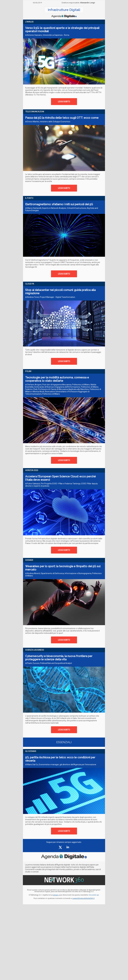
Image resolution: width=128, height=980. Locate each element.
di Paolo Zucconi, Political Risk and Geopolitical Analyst (49, 663)
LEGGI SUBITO (64, 102)
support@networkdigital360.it (83, 898)
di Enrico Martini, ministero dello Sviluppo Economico (48, 122)
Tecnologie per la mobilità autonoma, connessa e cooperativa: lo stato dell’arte (57, 379)
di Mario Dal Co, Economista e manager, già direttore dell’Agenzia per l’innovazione (61, 765)
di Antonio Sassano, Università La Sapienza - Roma (47, 35)
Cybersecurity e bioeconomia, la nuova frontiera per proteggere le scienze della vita (59, 658)
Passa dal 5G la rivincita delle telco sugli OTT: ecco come (62, 118)
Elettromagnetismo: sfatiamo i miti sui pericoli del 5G (59, 204)
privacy (56, 895)
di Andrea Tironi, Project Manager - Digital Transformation (50, 297)
